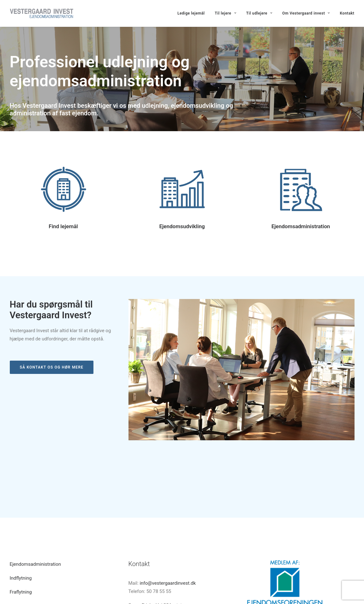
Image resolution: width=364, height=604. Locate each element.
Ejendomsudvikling (182, 226)
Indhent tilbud (24, 552)
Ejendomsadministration (301, 226)
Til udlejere (259, 13)
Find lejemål (63, 226)
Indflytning (21, 524)
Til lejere (225, 13)
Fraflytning (21, 538)
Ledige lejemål (191, 13)
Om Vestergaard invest (306, 13)
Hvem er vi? (22, 566)
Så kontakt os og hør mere (52, 367)
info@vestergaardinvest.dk (168, 529)
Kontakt (347, 13)
